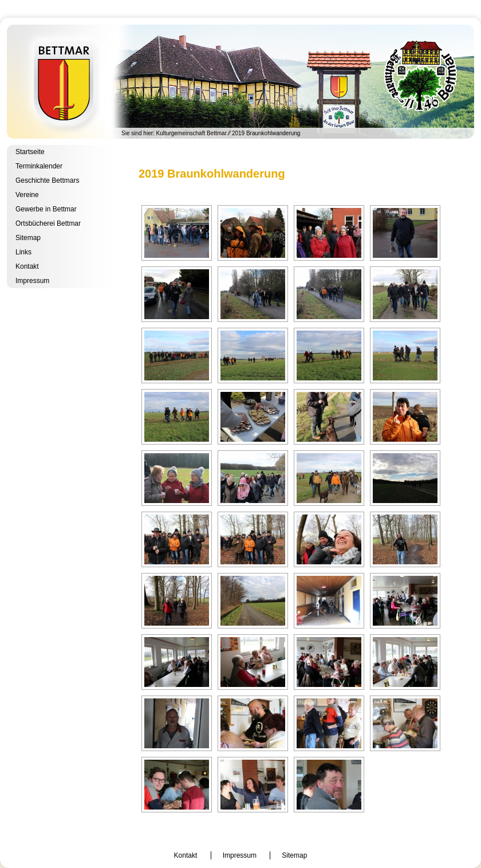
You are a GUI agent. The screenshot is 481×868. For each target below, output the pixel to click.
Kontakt (27, 266)
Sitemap (28, 238)
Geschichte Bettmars (47, 180)
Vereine (27, 195)
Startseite (30, 152)
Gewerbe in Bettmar (46, 209)
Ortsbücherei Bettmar (48, 223)
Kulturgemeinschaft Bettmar (240, 82)
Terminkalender (39, 166)
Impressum (32, 281)
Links (23, 252)
